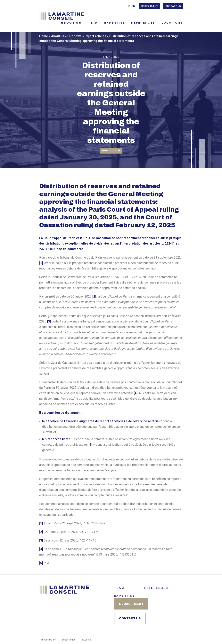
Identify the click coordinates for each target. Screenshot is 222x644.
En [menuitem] (133, 6)
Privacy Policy (48, 640)
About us (71, 23)
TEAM (93, 23)
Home (44, 36)
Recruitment (150, 6)
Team (119, 588)
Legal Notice (69, 640)
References (143, 23)
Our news (74, 36)
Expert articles (95, 36)
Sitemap (86, 640)
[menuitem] (128, 6)
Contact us (173, 6)
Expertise (115, 23)
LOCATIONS (172, 23)
